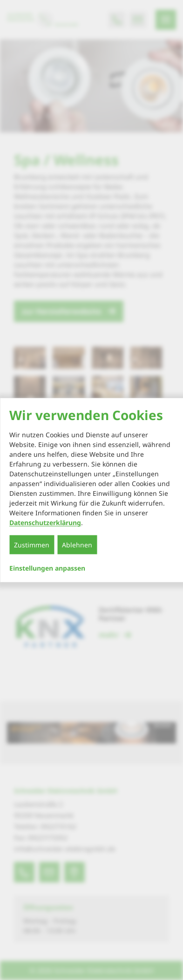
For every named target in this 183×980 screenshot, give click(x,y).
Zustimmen (32, 545)
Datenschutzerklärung (45, 523)
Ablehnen (77, 545)
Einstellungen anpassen (47, 568)
